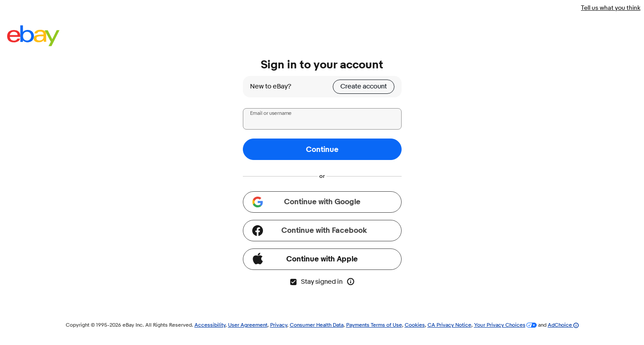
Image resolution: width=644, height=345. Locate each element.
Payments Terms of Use (374, 325)
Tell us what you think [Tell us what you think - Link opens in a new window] (611, 8)
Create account (364, 86)
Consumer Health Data (317, 325)
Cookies (415, 325)
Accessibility (210, 325)
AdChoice (563, 325)
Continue (322, 149)
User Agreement (248, 325)
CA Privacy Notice (449, 325)
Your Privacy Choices (500, 325)
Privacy (279, 325)
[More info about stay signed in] (351, 282)
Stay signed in (316, 282)
